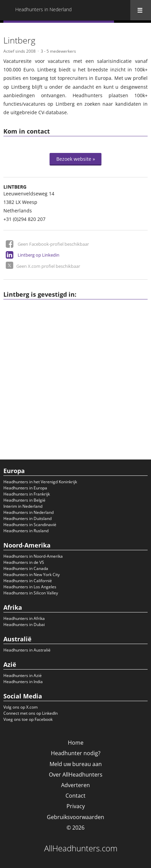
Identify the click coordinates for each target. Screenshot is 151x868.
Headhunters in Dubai (24, 624)
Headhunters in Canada (26, 568)
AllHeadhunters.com (81, 848)
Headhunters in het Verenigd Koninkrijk (40, 482)
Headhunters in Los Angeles (30, 587)
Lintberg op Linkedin (39, 255)
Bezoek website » (76, 159)
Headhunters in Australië (27, 650)
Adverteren (75, 785)
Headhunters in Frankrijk (27, 494)
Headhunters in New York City (32, 575)
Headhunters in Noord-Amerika (33, 556)
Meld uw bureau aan (76, 764)
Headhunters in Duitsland (27, 518)
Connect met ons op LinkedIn (31, 713)
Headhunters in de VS (24, 562)
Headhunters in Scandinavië (30, 525)
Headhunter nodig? (76, 753)
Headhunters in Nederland (29, 512)
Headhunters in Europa (25, 488)
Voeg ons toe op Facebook (28, 719)
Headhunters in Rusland (26, 531)
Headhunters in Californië (28, 581)
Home (76, 743)
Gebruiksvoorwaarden (75, 817)
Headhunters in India (23, 682)
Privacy (76, 806)
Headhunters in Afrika (24, 618)
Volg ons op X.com (21, 707)
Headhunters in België (24, 500)
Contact (75, 796)
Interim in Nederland (23, 506)
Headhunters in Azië (23, 675)
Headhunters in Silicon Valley (31, 593)
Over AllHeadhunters (76, 775)
